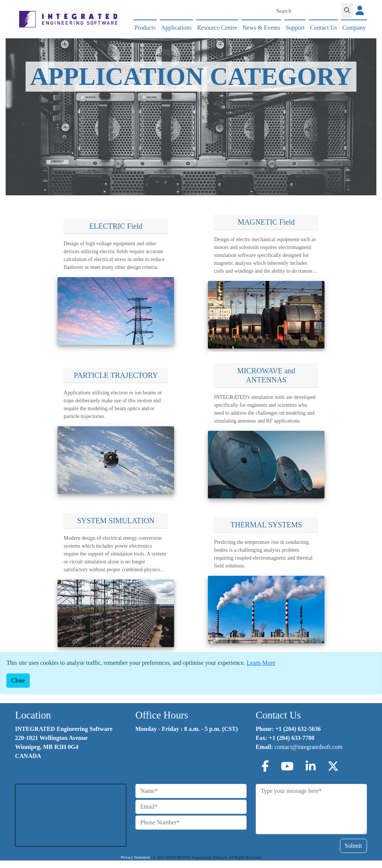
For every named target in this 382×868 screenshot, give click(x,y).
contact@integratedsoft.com (308, 747)
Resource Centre (217, 28)
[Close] (18, 681)
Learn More (261, 663)
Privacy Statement (135, 857)
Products (145, 28)
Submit (353, 846)
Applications (176, 28)
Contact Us (324, 28)
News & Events (261, 28)
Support (295, 28)
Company (354, 28)
